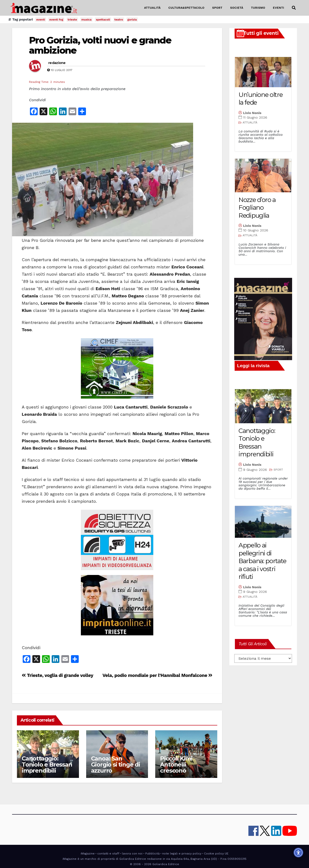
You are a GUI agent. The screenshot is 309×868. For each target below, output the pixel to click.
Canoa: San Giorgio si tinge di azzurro (116, 764)
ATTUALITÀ (152, 8)
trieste (72, 20)
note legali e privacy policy (182, 854)
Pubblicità (152, 854)
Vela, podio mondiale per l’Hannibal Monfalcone (157, 675)
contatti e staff (108, 854)
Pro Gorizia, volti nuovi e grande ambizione (100, 45)
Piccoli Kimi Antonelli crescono (176, 764)
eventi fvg (56, 20)
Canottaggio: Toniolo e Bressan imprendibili (47, 764)
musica (86, 20)
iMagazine (88, 854)
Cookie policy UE (216, 854)
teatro (119, 20)
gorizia (132, 20)
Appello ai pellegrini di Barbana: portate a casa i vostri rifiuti (262, 561)
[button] (294, 8)
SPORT (217, 8)
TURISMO (258, 8)
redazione (57, 63)
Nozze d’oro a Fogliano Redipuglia (257, 208)
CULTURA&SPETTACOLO (186, 8)
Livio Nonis (252, 113)
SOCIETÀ (237, 8)
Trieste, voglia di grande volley (57, 675)
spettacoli (103, 20)
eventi (41, 20)
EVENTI (279, 8)
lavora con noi (132, 854)
